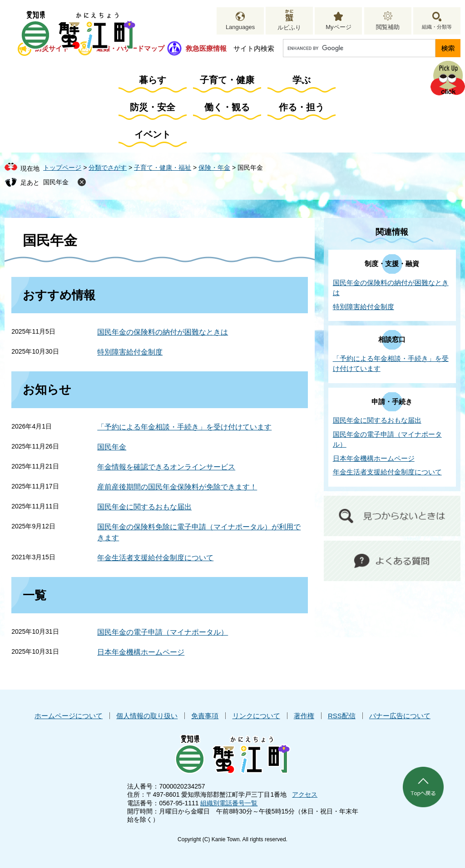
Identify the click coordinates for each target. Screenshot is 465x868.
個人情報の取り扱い (147, 716)
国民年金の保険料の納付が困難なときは (163, 332)
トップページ (62, 168)
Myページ (338, 27)
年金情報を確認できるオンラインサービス (166, 467)
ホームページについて (69, 716)
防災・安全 (153, 107)
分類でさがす (108, 168)
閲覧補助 (388, 27)
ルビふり (289, 27)
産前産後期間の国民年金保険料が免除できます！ (177, 487)
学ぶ (302, 80)
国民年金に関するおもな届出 (144, 507)
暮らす (153, 80)
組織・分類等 (437, 27)
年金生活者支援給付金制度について (155, 558)
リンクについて (256, 716)
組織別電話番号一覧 (229, 803)
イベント (153, 134)
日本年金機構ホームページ (141, 652)
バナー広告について (400, 716)
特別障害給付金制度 (130, 352)
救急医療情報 (206, 48)
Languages (240, 27)
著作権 (304, 716)
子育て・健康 (227, 80)
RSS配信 (342, 716)
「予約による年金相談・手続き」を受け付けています (184, 427)
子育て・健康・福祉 (163, 168)
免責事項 (205, 716)
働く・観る (227, 107)
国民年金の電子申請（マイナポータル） (163, 632)
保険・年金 (214, 168)
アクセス (305, 794)
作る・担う (302, 107)
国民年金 (56, 182)
